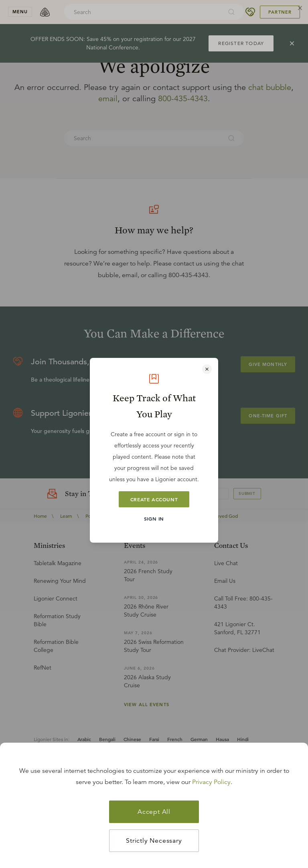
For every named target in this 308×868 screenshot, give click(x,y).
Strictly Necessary (154, 841)
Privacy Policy (211, 782)
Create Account (154, 499)
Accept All (154, 812)
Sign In (154, 519)
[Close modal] (207, 369)
